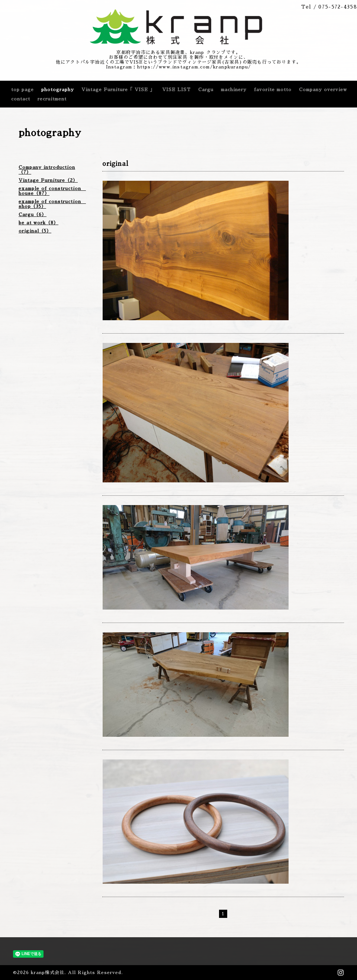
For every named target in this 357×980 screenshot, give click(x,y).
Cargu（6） (33, 215)
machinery (234, 90)
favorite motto (273, 90)
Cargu (206, 90)
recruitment (52, 99)
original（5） (35, 231)
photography (58, 90)
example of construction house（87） (52, 191)
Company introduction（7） (47, 170)
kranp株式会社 (48, 973)
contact (21, 99)
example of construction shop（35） (52, 204)
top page (22, 90)
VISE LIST (176, 90)
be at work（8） (38, 223)
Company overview (323, 90)
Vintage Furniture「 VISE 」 (118, 90)
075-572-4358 (338, 7)
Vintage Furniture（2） (48, 180)
